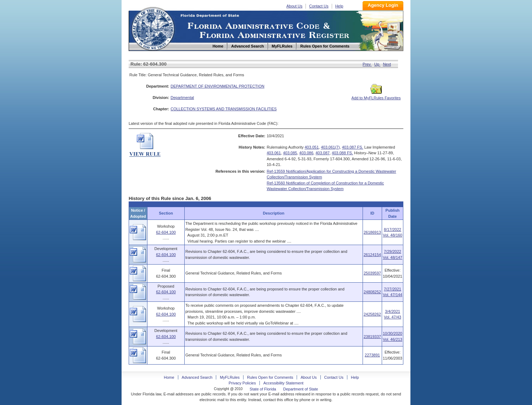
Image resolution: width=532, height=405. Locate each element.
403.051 (312, 147)
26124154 (372, 255)
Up (377, 64)
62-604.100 (166, 232)
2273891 (372, 355)
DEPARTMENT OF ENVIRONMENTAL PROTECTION (217, 86)
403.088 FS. (342, 153)
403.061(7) (330, 147)
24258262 (372, 314)
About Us (294, 6)
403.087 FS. (353, 147)
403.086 (306, 153)
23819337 (372, 337)
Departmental (182, 98)
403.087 (323, 153)
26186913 (372, 232)
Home (153, 28)
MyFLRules (230, 377)
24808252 (372, 292)
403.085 (290, 153)
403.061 (274, 153)
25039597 (372, 273)
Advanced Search (197, 377)
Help (339, 6)
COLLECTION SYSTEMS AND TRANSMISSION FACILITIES (223, 109)
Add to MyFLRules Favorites (376, 96)
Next (387, 64)
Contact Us (319, 6)
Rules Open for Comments (270, 377)
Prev (367, 64)
